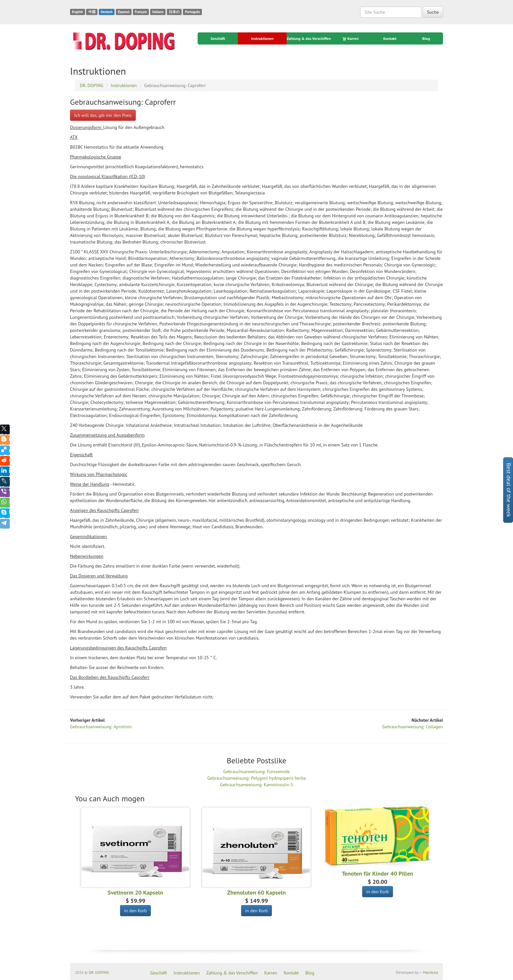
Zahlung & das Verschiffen (309, 38)
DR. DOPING (99, 972)
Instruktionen (262, 38)
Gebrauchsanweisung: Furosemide (256, 771)
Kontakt (390, 38)
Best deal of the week (509, 490)
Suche (433, 12)
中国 (92, 12)
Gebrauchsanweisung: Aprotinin (101, 727)
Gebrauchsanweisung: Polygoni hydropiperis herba (257, 778)
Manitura (431, 972)
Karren (351, 39)
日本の (174, 12)
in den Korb (136, 911)
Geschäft (218, 38)
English (77, 12)
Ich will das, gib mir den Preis (103, 115)
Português (192, 12)
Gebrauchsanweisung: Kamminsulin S (257, 785)
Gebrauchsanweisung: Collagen (413, 727)
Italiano (158, 12)
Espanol (124, 12)
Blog (426, 38)
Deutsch (107, 12)
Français (141, 12)
